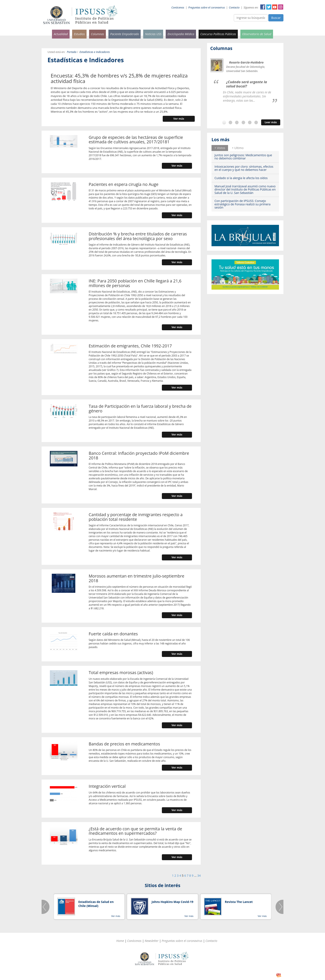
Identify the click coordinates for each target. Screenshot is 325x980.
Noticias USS (153, 34)
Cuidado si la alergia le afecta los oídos (241, 178)
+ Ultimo (238, 148)
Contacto (234, 8)
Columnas (97, 34)
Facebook (263, 7)
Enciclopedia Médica (181, 34)
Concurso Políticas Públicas (218, 34)
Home (120, 941)
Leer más (271, 122)
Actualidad (61, 34)
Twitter (269, 7)
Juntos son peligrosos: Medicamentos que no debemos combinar (243, 157)
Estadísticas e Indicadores (95, 52)
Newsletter (152, 941)
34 (199, 876)
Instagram (281, 7)
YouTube (275, 7)
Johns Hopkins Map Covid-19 (173, 902)
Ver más (179, 119)
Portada (72, 52)
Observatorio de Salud (257, 34)
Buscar (276, 18)
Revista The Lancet (239, 902)
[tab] (220, 148)
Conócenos (178, 8)
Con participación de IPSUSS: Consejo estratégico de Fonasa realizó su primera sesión (242, 204)
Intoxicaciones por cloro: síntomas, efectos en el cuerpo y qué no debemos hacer (244, 168)
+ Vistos (220, 148)
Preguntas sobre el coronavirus (207, 8)
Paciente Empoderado (125, 34)
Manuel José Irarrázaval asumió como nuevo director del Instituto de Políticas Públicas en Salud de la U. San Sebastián (245, 189)
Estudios (79, 34)
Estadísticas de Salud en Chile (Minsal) (96, 904)
